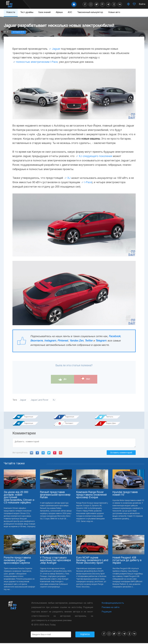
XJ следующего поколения (96, 156)
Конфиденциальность (113, 604)
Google (61, 454)
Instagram (50, 341)
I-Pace (88, 182)
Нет (86, 379)
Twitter (89, 341)
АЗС (70, 12)
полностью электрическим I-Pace (37, 62)
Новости (11, 12)
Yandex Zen (76, 341)
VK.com (32, 454)
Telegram (101, 341)
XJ (69, 178)
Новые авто (114, 12)
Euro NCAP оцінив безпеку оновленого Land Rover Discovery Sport (92, 561)
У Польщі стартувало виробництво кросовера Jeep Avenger (55, 561)
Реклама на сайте (111, 608)
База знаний (45, 12)
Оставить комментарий (121, 453)
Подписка (85, 635)
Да (62, 379)
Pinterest (63, 341)
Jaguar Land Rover (40, 400)
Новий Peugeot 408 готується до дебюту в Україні (127, 561)
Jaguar (56, 49)
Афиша (59, 12)
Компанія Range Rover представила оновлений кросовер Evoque (91, 496)
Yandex (55, 454)
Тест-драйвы (27, 12)
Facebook (115, 336)
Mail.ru (43, 454)
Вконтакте (37, 341)
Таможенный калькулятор (90, 12)
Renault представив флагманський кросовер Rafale (55, 496)
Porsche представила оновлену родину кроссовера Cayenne (17, 561)
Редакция (107, 613)
